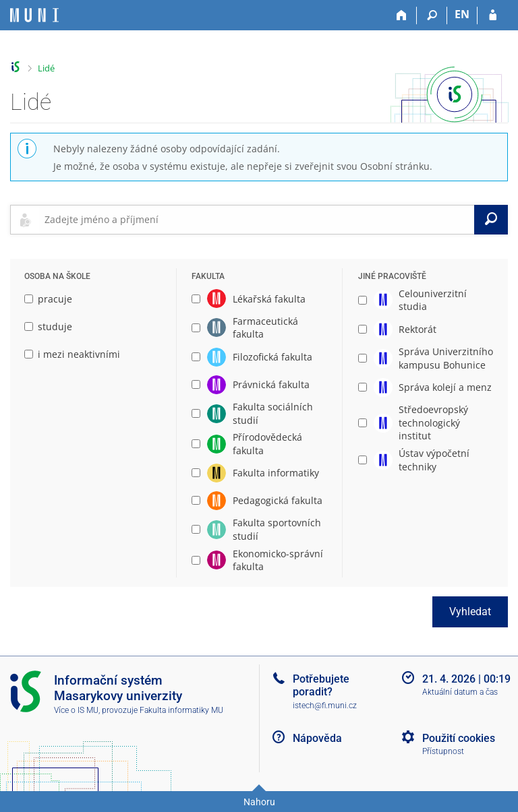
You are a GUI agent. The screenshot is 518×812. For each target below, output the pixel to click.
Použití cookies (459, 738)
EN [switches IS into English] (462, 14)
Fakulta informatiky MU (181, 710)
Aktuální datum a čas (460, 692)
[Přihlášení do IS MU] (493, 15)
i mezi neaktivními (72, 354)
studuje (48, 326)
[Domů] (402, 15)
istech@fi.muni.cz (325, 706)
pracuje (48, 299)
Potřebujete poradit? (321, 685)
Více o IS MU (76, 710)
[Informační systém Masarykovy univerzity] (34, 15)
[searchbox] (257, 220)
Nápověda (317, 738)
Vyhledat (470, 612)
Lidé (46, 68)
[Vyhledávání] (432, 15)
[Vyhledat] (491, 220)
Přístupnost (443, 751)
